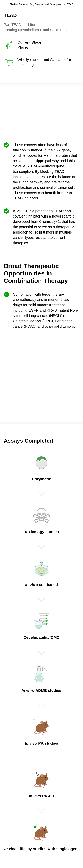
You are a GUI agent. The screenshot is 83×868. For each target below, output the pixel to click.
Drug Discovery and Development (46, 4)
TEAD (70, 4)
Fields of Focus (17, 4)
